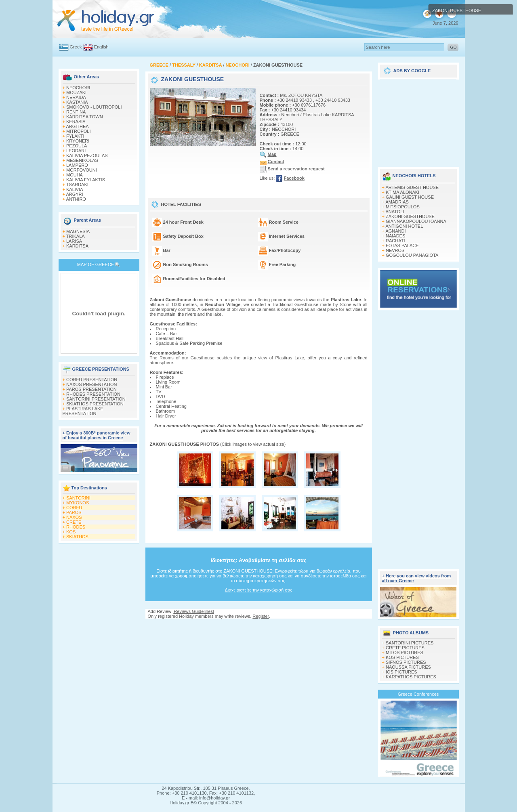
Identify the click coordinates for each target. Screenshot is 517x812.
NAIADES (395, 236)
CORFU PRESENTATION (92, 380)
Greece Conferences (418, 694)
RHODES (76, 527)
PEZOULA (77, 146)
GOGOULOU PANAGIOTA (412, 255)
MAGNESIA (78, 231)
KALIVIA (75, 189)
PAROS (74, 512)
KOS (71, 532)
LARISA (74, 241)
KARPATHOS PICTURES (411, 677)
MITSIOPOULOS (403, 207)
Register (261, 616)
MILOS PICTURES (405, 653)
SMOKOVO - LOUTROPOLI (94, 107)
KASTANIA (77, 102)
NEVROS (395, 250)
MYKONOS (78, 503)
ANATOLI (395, 212)
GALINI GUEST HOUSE (410, 197)
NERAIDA (76, 97)
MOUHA (75, 175)
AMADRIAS (397, 202)
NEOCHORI (78, 88)
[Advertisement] (258, 626)
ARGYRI (74, 194)
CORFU (74, 508)
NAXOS (74, 517)
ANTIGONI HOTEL (404, 226)
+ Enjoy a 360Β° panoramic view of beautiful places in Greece (97, 435)
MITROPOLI (79, 131)
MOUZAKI (76, 92)
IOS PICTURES (401, 672)
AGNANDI (395, 231)
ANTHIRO (76, 199)
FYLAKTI (75, 136)
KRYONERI (78, 141)
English (101, 47)
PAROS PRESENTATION (91, 389)
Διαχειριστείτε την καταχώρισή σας (258, 590)
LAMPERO (77, 165)
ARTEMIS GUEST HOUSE (412, 187)
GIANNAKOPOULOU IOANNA (416, 221)
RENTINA (76, 112)
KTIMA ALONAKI (402, 192)
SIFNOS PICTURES (406, 662)
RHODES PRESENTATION (93, 394)
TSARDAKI (77, 185)
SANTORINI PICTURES (410, 643)
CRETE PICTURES (405, 648)
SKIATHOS (77, 537)
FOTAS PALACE (402, 245)
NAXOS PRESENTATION (92, 384)
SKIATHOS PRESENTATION (95, 404)
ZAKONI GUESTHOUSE (410, 216)
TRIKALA (76, 236)
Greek (76, 47)
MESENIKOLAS (82, 160)
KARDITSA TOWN (85, 117)
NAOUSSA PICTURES (408, 667)
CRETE (74, 522)
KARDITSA (77, 246)
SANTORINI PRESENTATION (96, 399)
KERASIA (76, 122)
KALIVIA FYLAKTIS (86, 180)
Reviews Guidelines (193, 611)
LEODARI (76, 151)
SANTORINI (78, 498)
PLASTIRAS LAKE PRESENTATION (83, 411)
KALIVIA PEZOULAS (87, 155)
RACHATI (395, 241)
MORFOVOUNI (82, 170)
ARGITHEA (77, 126)
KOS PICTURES (402, 657)
